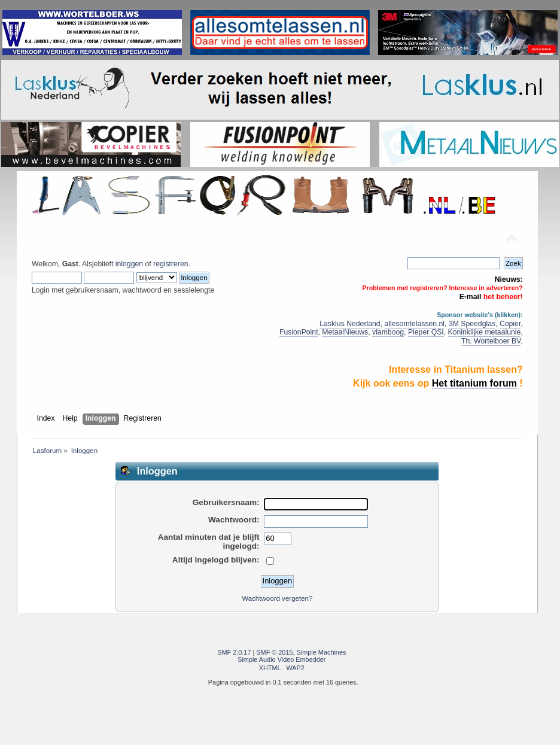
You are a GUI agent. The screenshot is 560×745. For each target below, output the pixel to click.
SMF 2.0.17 (234, 652)
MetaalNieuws (345, 332)
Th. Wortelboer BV (491, 341)
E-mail (471, 297)
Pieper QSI (426, 332)
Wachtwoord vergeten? (277, 598)
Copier (510, 324)
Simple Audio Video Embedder (281, 659)
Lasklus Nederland (350, 324)
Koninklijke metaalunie (485, 332)
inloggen (129, 264)
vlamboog (388, 332)
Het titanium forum (474, 383)
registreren (171, 264)
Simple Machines (322, 652)
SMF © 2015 (274, 652)
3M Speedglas (472, 324)
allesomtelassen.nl (414, 324)
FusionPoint (299, 332)
